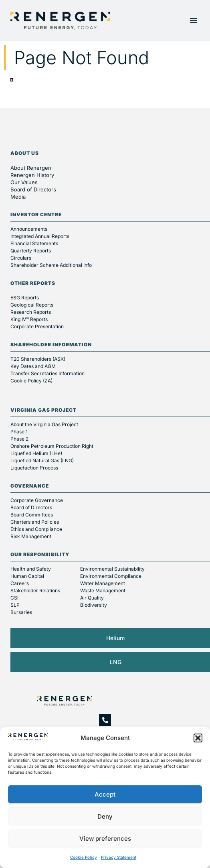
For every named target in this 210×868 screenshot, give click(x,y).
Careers (20, 583)
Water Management (103, 583)
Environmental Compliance (111, 576)
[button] (198, 738)
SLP (15, 605)
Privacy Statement (119, 857)
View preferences (105, 839)
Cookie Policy (84, 857)
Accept (105, 794)
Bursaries (21, 612)
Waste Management (103, 591)
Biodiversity (94, 605)
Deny (105, 816)
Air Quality (92, 598)
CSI (14, 598)
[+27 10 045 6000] (105, 720)
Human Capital (27, 576)
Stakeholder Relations (35, 591)
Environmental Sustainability (112, 569)
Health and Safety (31, 569)
